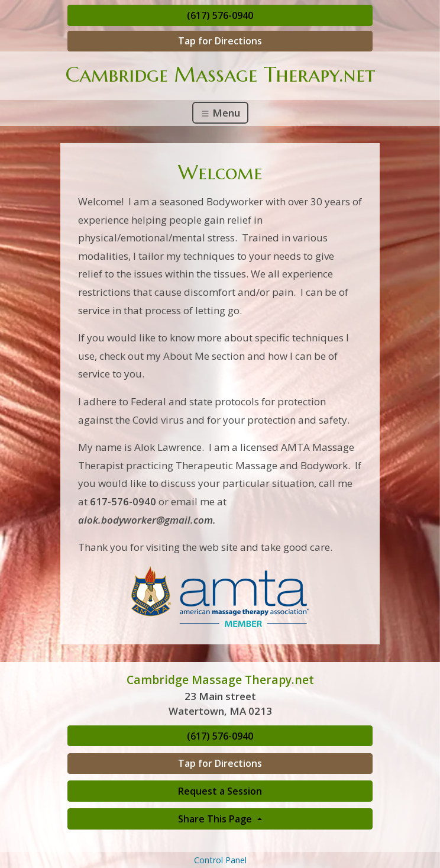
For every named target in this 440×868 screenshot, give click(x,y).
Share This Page (216, 819)
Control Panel (220, 860)
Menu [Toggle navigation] (220, 113)
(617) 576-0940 (220, 15)
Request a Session (220, 791)
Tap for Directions (220, 41)
